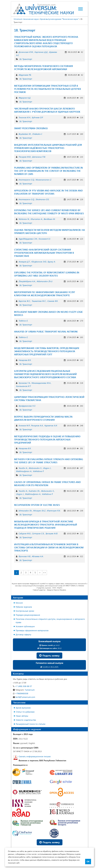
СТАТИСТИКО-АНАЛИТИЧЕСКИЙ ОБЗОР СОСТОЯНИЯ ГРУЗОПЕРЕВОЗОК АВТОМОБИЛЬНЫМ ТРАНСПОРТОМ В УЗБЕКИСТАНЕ (44, 253)
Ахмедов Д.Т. (24, 262)
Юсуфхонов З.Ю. (39, 262)
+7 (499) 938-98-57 (22, 686)
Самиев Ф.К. (53, 301)
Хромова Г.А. (24, 383)
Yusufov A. (23, 468)
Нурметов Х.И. (51, 425)
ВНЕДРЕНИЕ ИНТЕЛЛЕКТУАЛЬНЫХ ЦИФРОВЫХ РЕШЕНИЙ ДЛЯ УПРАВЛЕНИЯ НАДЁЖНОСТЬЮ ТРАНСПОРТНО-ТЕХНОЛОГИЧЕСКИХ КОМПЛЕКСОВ (48, 148)
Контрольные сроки (25, 611)
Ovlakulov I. (37, 134)
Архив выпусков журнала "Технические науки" (60, 19)
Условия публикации (25, 626)
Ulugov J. (47, 468)
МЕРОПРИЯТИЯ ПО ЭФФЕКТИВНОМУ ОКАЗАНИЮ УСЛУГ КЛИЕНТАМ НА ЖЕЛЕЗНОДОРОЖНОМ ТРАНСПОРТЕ (45, 294)
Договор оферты (23, 634)
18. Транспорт (26, 59)
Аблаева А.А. (38, 556)
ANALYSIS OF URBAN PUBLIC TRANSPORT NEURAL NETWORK (46, 332)
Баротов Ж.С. (24, 301)
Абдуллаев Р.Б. (25, 75)
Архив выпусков (23, 708)
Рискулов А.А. (37, 425)
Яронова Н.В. (25, 556)
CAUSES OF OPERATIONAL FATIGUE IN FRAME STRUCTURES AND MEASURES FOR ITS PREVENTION (47, 484)
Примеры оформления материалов (32, 630)
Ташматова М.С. (39, 301)
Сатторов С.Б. (38, 533)
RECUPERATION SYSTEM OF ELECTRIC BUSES (37, 505)
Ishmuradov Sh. (25, 511)
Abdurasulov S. (35, 468)
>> (45, 572)
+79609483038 (21, 693)
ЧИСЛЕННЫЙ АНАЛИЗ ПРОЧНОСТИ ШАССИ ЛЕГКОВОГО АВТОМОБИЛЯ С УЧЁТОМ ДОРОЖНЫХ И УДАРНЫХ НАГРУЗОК (47, 110)
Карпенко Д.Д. (41, 52)
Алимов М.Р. (24, 425)
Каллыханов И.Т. (23, 386)
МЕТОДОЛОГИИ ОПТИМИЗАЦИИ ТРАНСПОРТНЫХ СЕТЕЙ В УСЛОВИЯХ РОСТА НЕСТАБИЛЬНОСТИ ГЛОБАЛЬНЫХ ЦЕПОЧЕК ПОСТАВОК (48, 89)
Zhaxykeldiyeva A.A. (27, 281)
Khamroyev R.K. (54, 511)
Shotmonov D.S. (42, 199)
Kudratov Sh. (34, 491)
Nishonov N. (24, 219)
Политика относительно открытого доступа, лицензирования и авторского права (50, 621)
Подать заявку (49, 655)
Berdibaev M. (49, 219)
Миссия (19, 603)
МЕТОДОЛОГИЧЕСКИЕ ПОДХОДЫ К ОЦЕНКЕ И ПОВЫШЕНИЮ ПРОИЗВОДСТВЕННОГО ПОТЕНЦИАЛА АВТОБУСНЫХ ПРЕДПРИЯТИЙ (47, 439)
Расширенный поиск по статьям (31, 724)
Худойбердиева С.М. (28, 239)
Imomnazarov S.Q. (26, 180)
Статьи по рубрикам (25, 712)
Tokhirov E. (23, 321)
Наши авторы (22, 716)
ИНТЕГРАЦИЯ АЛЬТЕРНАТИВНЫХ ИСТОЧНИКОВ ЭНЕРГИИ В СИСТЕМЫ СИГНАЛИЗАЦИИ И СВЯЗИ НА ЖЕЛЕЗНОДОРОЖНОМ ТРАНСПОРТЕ (49, 547)
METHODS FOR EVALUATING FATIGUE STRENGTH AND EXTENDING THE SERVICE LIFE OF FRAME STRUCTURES (49, 461)
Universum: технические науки (26, 19)
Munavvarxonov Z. (43, 180)
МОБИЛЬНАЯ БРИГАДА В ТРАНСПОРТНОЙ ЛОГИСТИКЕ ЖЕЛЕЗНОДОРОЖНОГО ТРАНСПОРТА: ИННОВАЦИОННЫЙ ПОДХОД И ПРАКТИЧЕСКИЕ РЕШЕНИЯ (46, 525)
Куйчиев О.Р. (37, 117)
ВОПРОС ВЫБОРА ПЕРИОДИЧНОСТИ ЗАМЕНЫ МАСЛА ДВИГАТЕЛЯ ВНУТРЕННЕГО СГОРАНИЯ (43, 418)
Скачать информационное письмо (35, 756)
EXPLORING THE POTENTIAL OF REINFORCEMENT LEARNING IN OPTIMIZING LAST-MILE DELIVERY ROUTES (47, 274)
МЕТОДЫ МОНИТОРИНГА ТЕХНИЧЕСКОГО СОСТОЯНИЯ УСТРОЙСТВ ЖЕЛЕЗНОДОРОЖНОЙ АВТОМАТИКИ (43, 68)
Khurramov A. (36, 219)
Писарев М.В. (25, 157)
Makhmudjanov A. (24, 471)
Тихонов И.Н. (25, 117)
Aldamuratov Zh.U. (45, 281)
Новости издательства (26, 720)
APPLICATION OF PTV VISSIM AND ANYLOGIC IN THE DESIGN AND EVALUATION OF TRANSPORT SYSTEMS (48, 192)
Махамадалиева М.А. (41, 383)
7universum (24, 690)
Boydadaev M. (25, 134)
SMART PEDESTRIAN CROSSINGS (31, 128)
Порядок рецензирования (28, 615)
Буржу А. (51, 262)
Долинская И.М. (26, 52)
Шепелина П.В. (39, 157)
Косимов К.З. (44, 239)
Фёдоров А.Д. (25, 98)
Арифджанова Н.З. (27, 406)
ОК (88, 862)
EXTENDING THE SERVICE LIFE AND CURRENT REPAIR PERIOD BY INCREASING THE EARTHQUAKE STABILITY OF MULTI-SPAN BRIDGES (49, 212)
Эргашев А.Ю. (51, 533)
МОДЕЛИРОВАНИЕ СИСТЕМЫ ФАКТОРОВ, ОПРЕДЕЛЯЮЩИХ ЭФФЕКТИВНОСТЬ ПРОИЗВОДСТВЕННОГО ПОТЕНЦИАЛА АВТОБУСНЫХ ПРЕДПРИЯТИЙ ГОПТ (47, 351)
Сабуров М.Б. (25, 533)
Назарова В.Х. (25, 360)
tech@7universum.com (24, 697)
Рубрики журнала (24, 607)
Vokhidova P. (38, 471)
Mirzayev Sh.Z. (39, 511)
